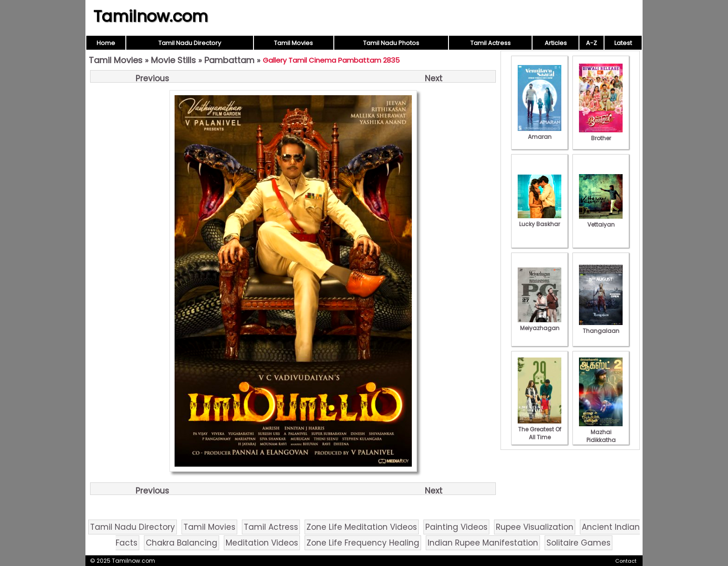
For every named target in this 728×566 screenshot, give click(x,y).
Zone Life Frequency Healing (363, 543)
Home (106, 43)
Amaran (539, 133)
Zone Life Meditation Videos (362, 527)
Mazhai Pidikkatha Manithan (601, 436)
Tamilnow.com (151, 16)
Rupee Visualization (535, 527)
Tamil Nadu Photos (391, 43)
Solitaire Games (578, 543)
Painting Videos (456, 527)
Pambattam (229, 60)
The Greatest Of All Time (539, 429)
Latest (623, 43)
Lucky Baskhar (539, 220)
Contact (626, 561)
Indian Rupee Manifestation (483, 543)
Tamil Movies (293, 43)
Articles (556, 43)
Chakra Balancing (182, 543)
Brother (601, 134)
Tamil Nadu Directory (190, 43)
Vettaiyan (601, 221)
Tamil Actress (491, 43)
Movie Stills (173, 60)
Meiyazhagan (539, 324)
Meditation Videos (262, 543)
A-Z (591, 43)
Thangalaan (601, 327)
